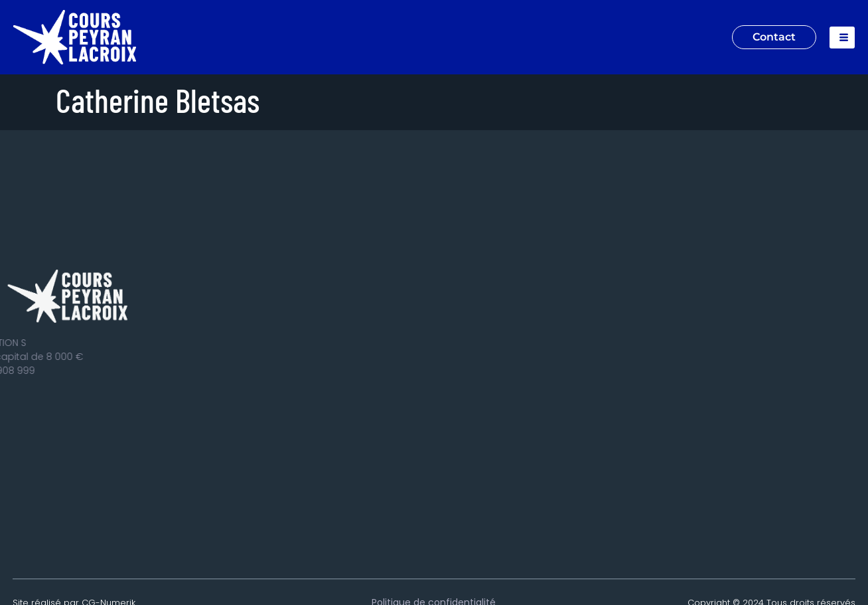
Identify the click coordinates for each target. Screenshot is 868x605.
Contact (774, 37)
